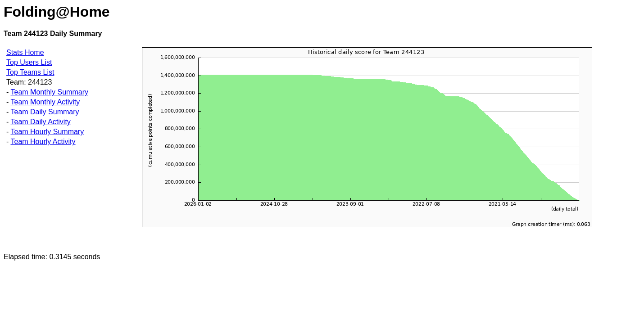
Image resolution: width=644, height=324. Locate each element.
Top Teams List (30, 72)
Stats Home (25, 52)
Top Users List (29, 62)
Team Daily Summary (45, 112)
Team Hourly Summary (47, 132)
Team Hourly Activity (43, 142)
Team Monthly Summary (49, 92)
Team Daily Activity (40, 122)
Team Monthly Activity (45, 102)
